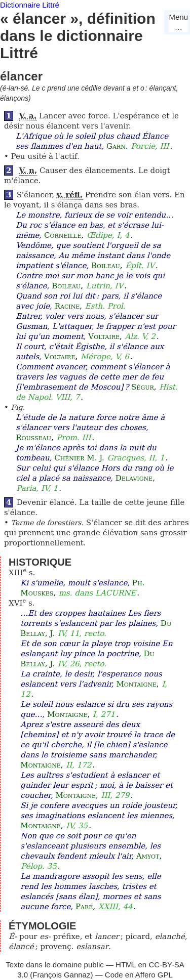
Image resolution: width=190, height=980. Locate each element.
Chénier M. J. (79, 458)
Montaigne (136, 684)
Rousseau (33, 438)
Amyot (148, 856)
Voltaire (104, 336)
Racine (67, 306)
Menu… (178, 22)
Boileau (106, 266)
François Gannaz (61, 975)
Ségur (143, 387)
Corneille (63, 235)
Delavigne (134, 478)
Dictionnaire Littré (30, 5)
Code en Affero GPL (139, 975)
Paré (84, 907)
